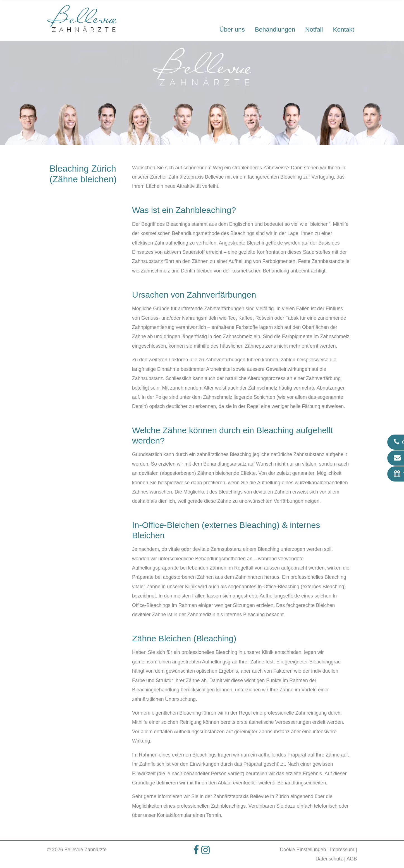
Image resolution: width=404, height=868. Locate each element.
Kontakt (344, 29)
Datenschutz (329, 859)
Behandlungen (275, 29)
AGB (352, 859)
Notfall (314, 29)
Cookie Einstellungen (303, 850)
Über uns (232, 29)
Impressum (342, 850)
